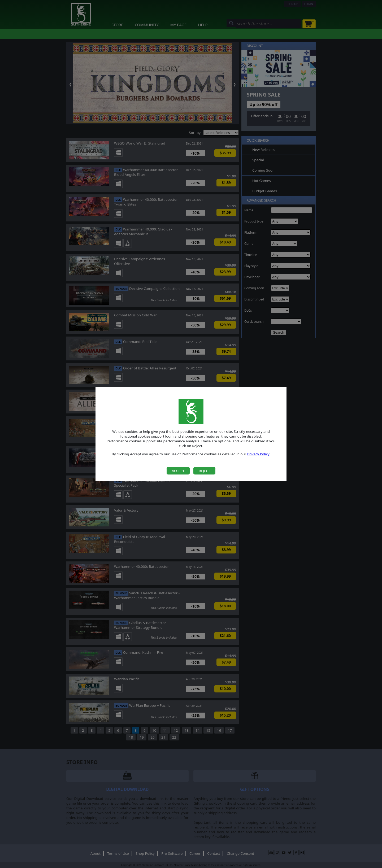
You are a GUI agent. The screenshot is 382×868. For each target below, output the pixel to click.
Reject (204, 471)
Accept (178, 471)
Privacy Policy (258, 454)
